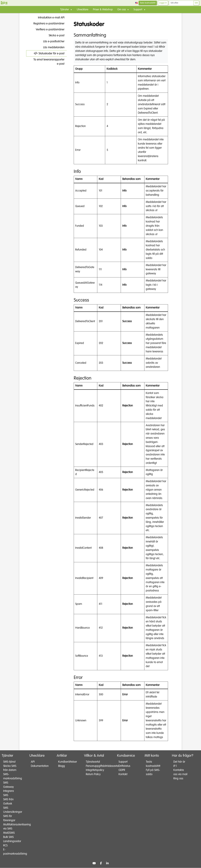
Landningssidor (10, 841)
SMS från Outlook (8, 802)
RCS (5, 846)
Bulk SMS (8, 837)
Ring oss (178, 783)
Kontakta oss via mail (178, 774)
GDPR (122, 770)
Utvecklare (83, 10)
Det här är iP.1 (179, 764)
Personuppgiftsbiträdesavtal (94, 766)
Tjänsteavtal (93, 762)
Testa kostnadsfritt (148, 3)
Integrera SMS (9, 793)
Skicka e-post (54, 35)
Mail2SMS (9, 833)
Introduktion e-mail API (49, 18)
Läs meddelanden (51, 47)
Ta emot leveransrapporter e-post (47, 60)
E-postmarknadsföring (10, 852)
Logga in (163, 3)
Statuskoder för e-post (49, 53)
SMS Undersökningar (10, 810)
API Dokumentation (38, 764)
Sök (196, 3)
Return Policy (93, 774)
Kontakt (123, 774)
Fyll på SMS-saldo (152, 772)
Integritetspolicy (94, 770)
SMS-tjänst (9, 762)
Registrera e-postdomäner (47, 24)
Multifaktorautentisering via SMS (10, 827)
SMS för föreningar (9, 818)
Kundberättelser (65, 762)
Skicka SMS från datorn (10, 768)
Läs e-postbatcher (51, 41)
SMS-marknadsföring (10, 777)
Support (123, 762)
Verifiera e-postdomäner (48, 30)
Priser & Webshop (103, 10)
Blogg (62, 766)
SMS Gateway (9, 785)
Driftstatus (124, 766)
